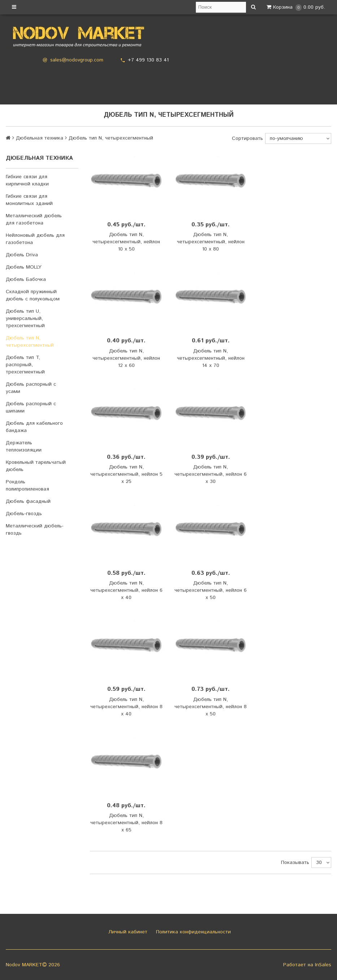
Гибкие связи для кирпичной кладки (27, 180)
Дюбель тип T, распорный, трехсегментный (25, 365)
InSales (323, 965)
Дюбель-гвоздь (24, 514)
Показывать (295, 863)
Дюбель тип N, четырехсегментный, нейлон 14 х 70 (211, 358)
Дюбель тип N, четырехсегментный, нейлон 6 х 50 (211, 590)
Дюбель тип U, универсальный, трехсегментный (25, 318)
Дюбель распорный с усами (31, 388)
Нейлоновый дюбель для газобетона (35, 239)
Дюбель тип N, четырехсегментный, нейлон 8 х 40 (126, 707)
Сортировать (247, 138)
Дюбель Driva (22, 255)
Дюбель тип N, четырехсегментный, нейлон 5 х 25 (126, 474)
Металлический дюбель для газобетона (34, 219)
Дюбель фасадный (28, 501)
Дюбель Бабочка (26, 279)
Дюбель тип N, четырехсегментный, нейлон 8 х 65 (126, 823)
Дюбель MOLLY (24, 267)
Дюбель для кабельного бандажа (34, 427)
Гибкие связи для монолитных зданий (29, 200)
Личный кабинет (127, 932)
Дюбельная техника (40, 138)
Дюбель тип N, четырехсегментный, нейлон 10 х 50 (126, 242)
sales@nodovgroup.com (77, 60)
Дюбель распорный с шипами (31, 407)
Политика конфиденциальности (193, 932)
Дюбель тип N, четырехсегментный (30, 342)
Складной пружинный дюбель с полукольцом (33, 295)
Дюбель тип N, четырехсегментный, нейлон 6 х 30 (211, 474)
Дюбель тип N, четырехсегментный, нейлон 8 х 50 (211, 707)
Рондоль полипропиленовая (27, 485)
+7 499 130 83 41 (148, 60)
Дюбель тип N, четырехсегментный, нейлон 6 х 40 (126, 590)
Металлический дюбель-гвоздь (35, 530)
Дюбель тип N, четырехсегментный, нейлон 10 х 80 (211, 242)
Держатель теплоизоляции (24, 446)
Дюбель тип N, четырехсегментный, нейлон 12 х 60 (126, 358)
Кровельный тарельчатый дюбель (36, 466)
